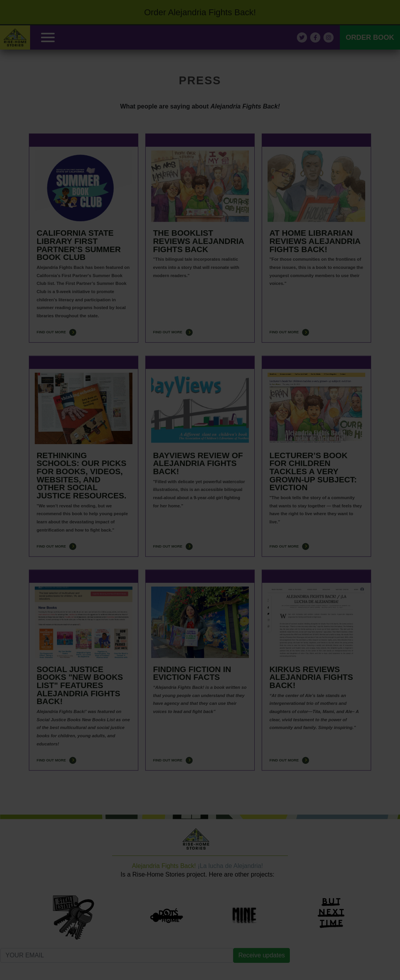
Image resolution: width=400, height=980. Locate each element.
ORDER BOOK (370, 37)
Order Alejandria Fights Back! (200, 12)
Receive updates (262, 955)
